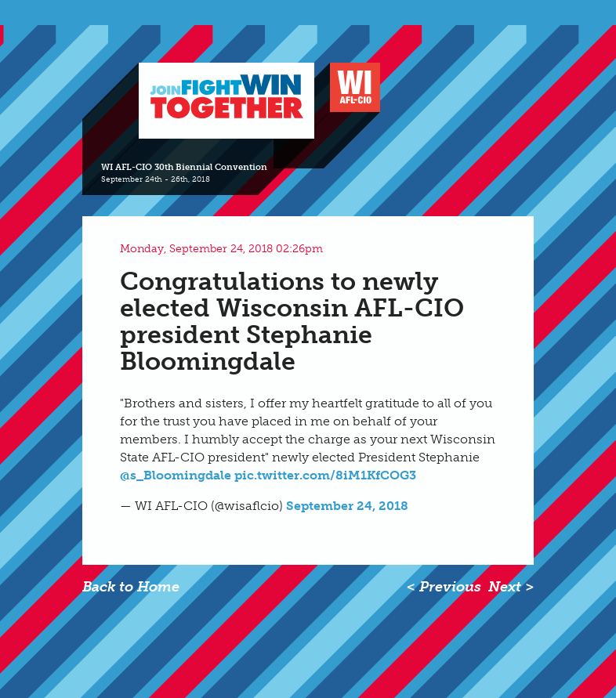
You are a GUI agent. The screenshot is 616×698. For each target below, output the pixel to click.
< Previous (444, 587)
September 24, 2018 (347, 506)
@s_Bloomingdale (176, 475)
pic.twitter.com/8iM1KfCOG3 (325, 475)
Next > (511, 587)
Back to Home (131, 587)
